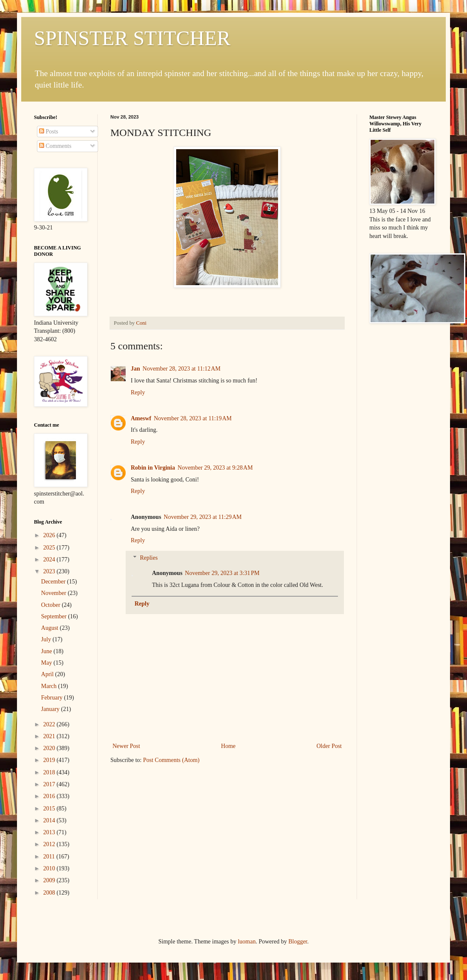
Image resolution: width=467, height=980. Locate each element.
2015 (50, 809)
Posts (49, 132)
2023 (50, 571)
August (51, 628)
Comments (55, 146)
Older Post (329, 746)
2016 (50, 796)
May (47, 663)
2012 (50, 844)
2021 (50, 736)
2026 (50, 535)
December (54, 582)
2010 (50, 868)
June (47, 651)
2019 (50, 760)
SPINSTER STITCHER (132, 38)
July (47, 639)
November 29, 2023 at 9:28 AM (215, 468)
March (50, 686)
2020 (50, 748)
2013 (50, 832)
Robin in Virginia (153, 468)
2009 (50, 880)
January (51, 709)
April (48, 674)
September (55, 616)
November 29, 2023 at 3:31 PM (222, 573)
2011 (50, 857)
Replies (149, 558)
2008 (50, 893)
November (55, 593)
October (52, 605)
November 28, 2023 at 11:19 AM (193, 418)
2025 (50, 548)
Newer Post (126, 746)
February (53, 698)
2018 (50, 772)
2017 (50, 784)
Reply (138, 392)
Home (228, 746)
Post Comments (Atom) (171, 760)
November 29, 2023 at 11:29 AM (203, 517)
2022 (50, 724)
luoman (247, 942)
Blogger (298, 942)
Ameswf (141, 418)
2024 (50, 559)
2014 (50, 820)
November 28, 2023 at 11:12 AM (182, 369)
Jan (135, 369)
